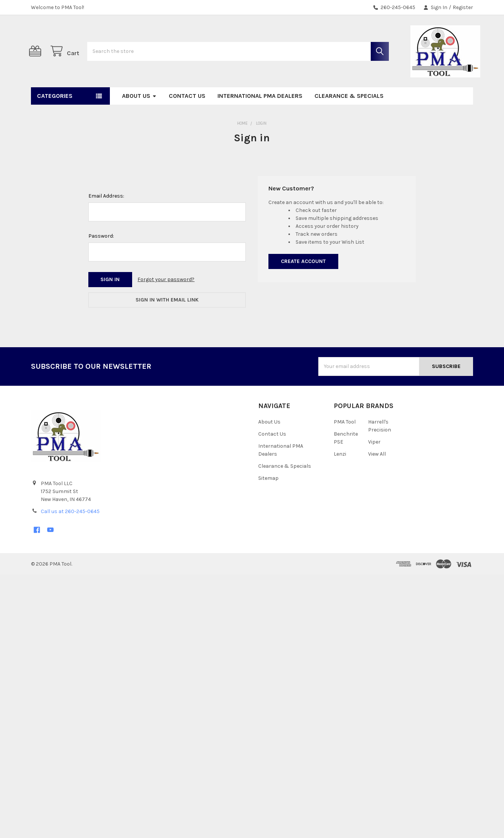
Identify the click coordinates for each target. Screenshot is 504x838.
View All (377, 476)
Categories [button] (55, 118)
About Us (139, 118)
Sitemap (268, 500)
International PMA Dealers (260, 118)
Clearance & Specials (349, 118)
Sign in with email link (167, 322)
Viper (374, 464)
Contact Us (187, 118)
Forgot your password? (166, 301)
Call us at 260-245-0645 (70, 533)
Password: (101, 258)
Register (463, 7)
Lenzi (340, 476)
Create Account (303, 283)
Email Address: (106, 218)
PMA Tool (345, 444)
